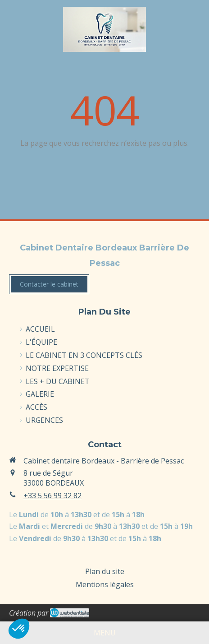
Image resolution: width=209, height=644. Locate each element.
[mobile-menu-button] (105, 633)
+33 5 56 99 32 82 (52, 496)
